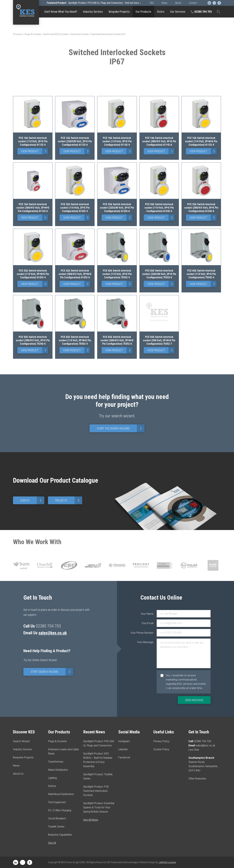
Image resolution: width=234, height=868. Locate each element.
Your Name (147, 614)
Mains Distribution (58, 770)
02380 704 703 (201, 12)
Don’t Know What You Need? (61, 12)
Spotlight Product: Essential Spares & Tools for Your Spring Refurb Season (99, 807)
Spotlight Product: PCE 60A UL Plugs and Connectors (94, 3)
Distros (52, 786)
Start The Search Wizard (121, 428)
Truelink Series (56, 827)
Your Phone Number (147, 633)
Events (32, 500)
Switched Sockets (80, 34)
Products (18, 34)
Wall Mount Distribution (61, 794)
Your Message (147, 642)
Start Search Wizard (52, 672)
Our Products (143, 12)
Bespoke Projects (119, 12)
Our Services (178, 12)
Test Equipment (57, 802)
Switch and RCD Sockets (56, 34)
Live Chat (194, 750)
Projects (69, 500)
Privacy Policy (161, 741)
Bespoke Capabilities (60, 835)
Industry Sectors (93, 12)
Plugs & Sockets (33, 34)
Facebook (124, 757)
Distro (161, 12)
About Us (18, 774)
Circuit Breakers (57, 818)
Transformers (56, 762)
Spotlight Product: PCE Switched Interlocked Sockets (96, 791)
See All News (91, 820)
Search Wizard (21, 741)
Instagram (124, 741)
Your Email (147, 623)
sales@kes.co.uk (53, 633)
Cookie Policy (161, 749)
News (16, 766)
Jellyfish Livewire (167, 862)
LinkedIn (123, 749)
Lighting (52, 778)
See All (52, 843)
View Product (35, 151)
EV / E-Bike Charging (60, 810)
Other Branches (197, 779)
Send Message (194, 700)
